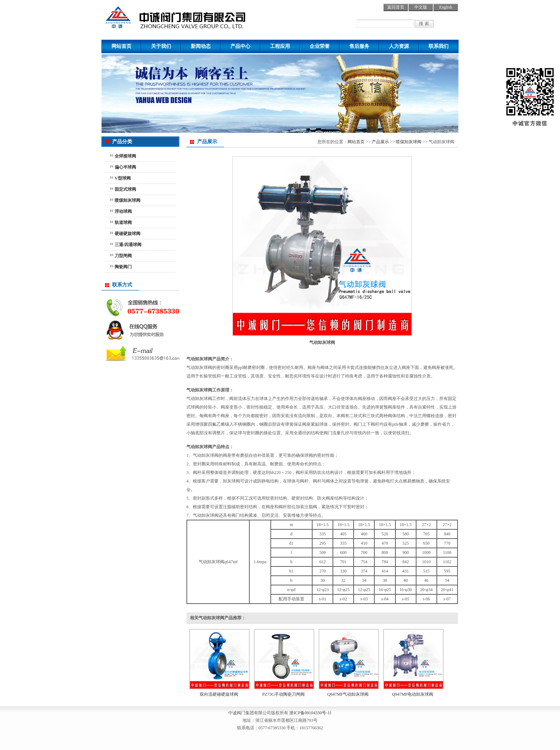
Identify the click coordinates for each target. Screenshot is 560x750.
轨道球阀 (123, 222)
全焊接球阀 (125, 156)
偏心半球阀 (125, 167)
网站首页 (121, 46)
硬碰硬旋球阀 (127, 234)
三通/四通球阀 (128, 245)
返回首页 (396, 7)
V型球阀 (123, 178)
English (446, 7)
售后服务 (359, 46)
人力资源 (399, 46)
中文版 (421, 7)
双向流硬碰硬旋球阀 (219, 694)
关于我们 (161, 46)
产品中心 (240, 46)
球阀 (190, 16)
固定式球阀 (125, 189)
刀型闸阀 (123, 256)
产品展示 (380, 142)
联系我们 (439, 46)
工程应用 (280, 46)
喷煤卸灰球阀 (127, 200)
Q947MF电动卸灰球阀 (412, 694)
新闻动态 (201, 46)
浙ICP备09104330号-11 (310, 713)
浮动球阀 (123, 211)
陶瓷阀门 (123, 267)
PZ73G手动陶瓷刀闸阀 (283, 694)
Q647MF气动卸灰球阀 (348, 694)
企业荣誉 (320, 46)
